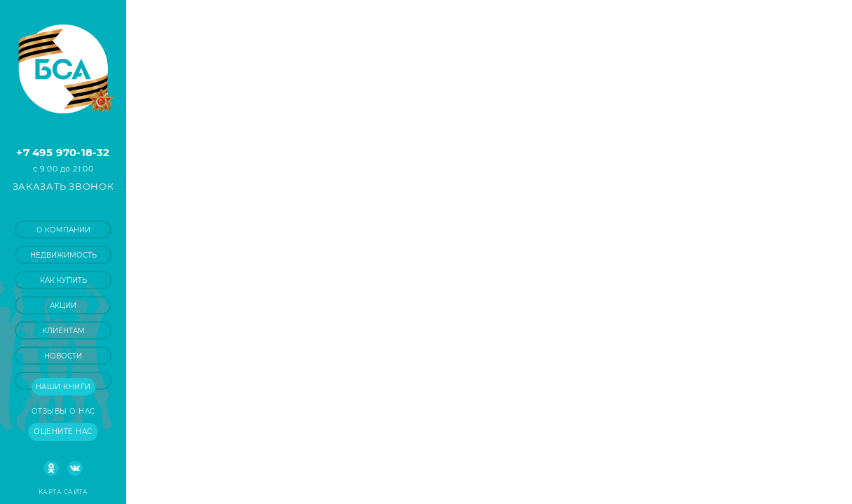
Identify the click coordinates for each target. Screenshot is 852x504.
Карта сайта (63, 492)
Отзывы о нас (63, 411)
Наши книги (63, 387)
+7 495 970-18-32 (63, 152)
